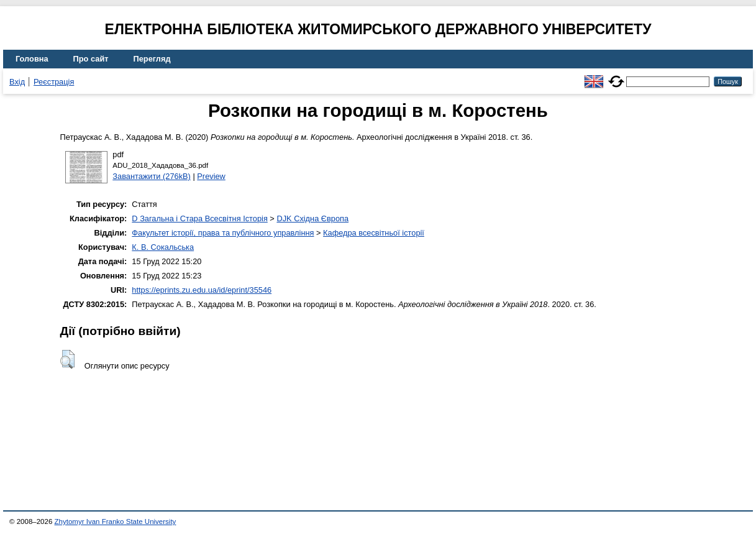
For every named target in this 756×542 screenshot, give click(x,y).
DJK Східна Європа (312, 218)
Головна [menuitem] (32, 59)
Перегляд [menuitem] (152, 59)
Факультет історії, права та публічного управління (223, 233)
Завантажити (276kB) (152, 176)
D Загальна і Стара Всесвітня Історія (199, 218)
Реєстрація (54, 82)
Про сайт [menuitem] (91, 59)
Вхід (17, 82)
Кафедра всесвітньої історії (374, 233)
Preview (211, 176)
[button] (67, 359)
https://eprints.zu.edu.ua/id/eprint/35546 (202, 290)
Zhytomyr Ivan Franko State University (116, 521)
